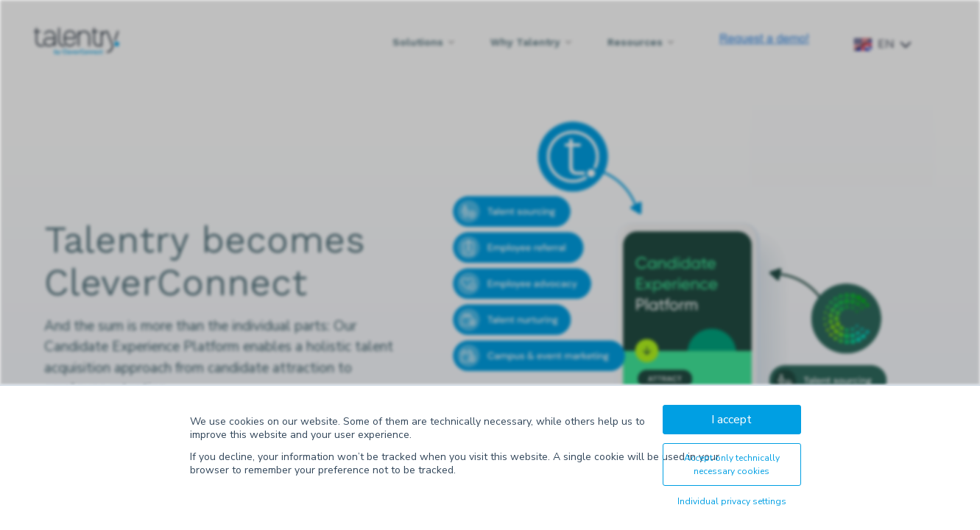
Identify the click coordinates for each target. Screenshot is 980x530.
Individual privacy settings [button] (732, 501)
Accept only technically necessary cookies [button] (732, 464)
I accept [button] (732, 420)
